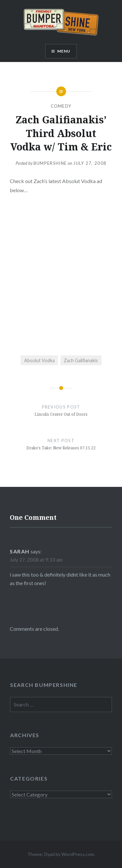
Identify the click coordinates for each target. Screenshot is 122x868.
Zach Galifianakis (81, 360)
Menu (64, 51)
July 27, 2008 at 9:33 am (36, 560)
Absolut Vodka (39, 360)
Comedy (61, 106)
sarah (20, 551)
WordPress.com (78, 854)
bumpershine (50, 163)
